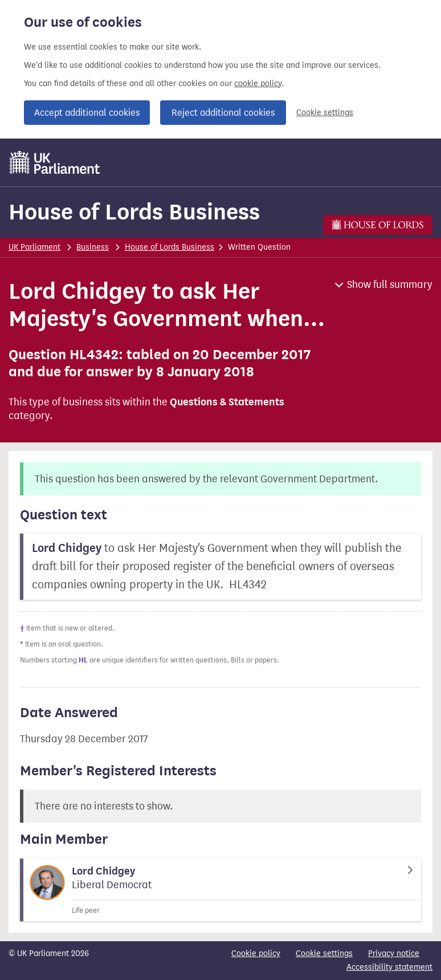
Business (93, 247)
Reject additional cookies (223, 113)
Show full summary (390, 284)
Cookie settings (325, 113)
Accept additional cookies (87, 113)
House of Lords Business (134, 212)
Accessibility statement (389, 967)
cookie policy (258, 84)
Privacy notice (394, 953)
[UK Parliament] (55, 162)
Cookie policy (256, 953)
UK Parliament (34, 247)
